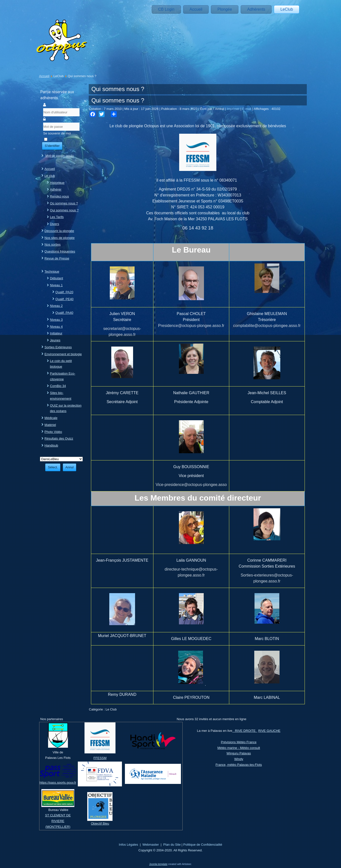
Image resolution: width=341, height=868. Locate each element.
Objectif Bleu (100, 823)
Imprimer (234, 109)
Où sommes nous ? (64, 203)
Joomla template (158, 864)
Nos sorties (53, 244)
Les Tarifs (57, 217)
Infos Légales (128, 845)
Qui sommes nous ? (64, 210)
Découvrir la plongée (59, 231)
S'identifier (52, 146)
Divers (55, 224)
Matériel (50, 425)
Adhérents (256, 9)
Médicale (51, 418)
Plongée (225, 9)
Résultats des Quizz (59, 438)
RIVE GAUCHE (269, 731)
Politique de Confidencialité (203, 845)
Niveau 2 (56, 306)
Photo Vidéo (53, 432)
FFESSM (100, 758)
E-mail (247, 109)
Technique (52, 272)
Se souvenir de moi (57, 133)
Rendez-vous (60, 196)
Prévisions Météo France (239, 742)
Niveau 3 (56, 320)
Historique (57, 183)
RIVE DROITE (245, 731)
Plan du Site (172, 845)
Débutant (57, 278)
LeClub (287, 9)
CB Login (166, 9)
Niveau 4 (56, 327)
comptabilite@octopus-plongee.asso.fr (267, 326)
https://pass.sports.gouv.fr (58, 783)
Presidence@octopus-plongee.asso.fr (191, 326)
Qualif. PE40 (65, 299)
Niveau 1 (56, 285)
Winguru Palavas (239, 753)
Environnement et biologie (63, 354)
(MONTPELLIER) (58, 827)
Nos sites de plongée (60, 238)
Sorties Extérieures (58, 347)
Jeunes (55, 340)
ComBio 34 (58, 386)
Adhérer (56, 189)
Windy (239, 759)
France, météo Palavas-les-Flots (239, 765)
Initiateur (56, 333)
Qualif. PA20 (64, 292)
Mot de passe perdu (60, 156)
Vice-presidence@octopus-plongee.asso (191, 485)
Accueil (196, 9)
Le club (50, 176)
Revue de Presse (57, 258)
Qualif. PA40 (64, 313)
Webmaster (151, 845)
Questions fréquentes (60, 251)
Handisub (51, 445)
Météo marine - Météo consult (239, 748)
